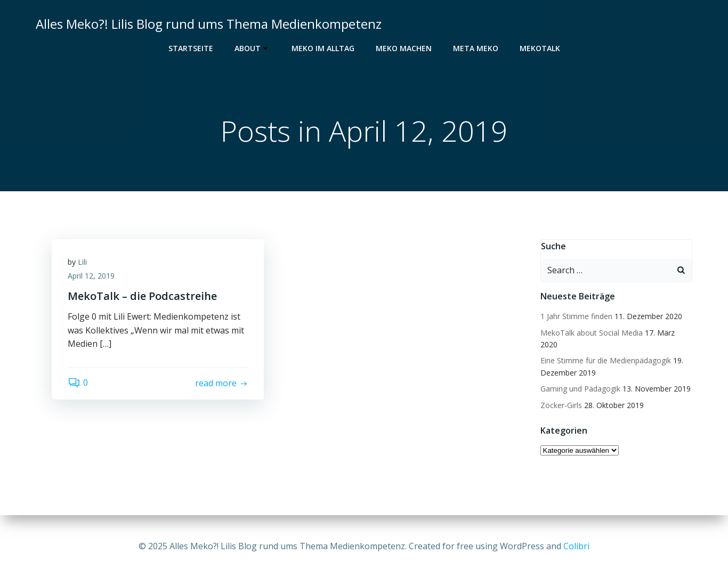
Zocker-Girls (561, 405)
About (252, 48)
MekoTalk (540, 48)
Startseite (191, 48)
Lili (82, 262)
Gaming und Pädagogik (580, 389)
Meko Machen (404, 48)
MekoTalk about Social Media (592, 333)
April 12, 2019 (91, 276)
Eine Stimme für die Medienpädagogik (606, 360)
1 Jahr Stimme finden (576, 316)
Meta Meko (476, 48)
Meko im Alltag (323, 48)
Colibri (576, 546)
